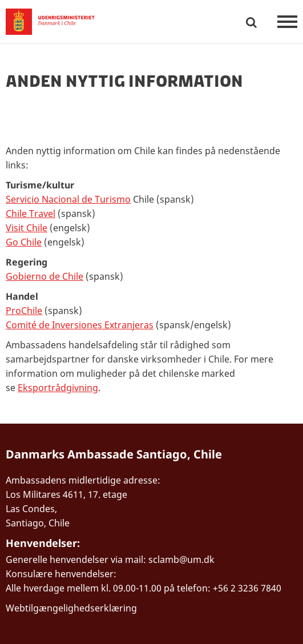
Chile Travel (31, 214)
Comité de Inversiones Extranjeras (80, 325)
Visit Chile (27, 228)
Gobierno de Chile (45, 276)
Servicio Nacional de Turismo (68, 199)
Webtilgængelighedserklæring (71, 608)
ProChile (24, 311)
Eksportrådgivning (58, 388)
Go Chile (24, 242)
